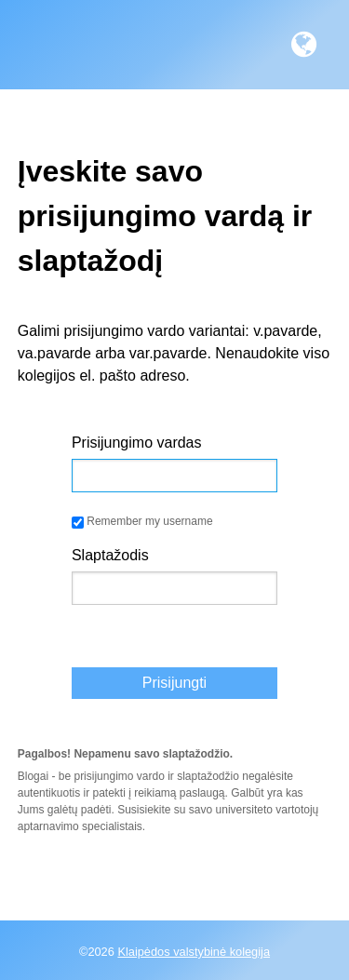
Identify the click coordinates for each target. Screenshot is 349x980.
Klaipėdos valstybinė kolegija (194, 952)
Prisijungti (174, 683)
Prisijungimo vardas (137, 443)
